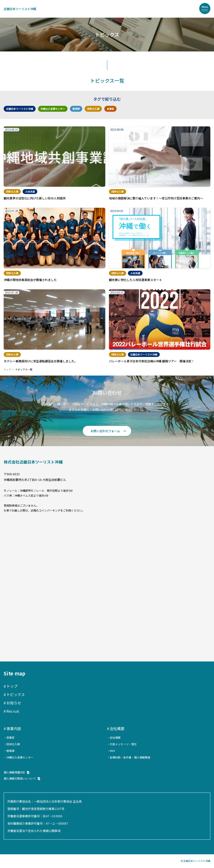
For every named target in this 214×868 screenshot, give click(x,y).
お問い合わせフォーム (105, 431)
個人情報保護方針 (14, 772)
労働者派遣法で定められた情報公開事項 (34, 831)
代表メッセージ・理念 (123, 744)
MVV (112, 751)
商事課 (76, 109)
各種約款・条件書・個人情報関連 (130, 757)
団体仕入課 (93, 109)
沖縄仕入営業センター (53, 109)
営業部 (110, 109)
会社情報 (115, 737)
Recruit (13, 711)
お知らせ (14, 703)
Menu (205, 7)
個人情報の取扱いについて (20, 778)
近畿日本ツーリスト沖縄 (20, 9)
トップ (7, 369)
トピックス (16, 694)
